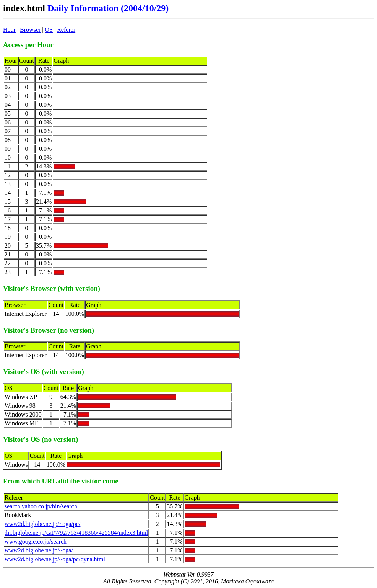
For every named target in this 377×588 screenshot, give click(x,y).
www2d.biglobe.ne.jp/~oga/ (39, 550)
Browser (30, 30)
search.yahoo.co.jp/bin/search (41, 506)
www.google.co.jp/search (36, 541)
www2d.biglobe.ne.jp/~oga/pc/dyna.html (55, 559)
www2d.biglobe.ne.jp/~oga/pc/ (42, 524)
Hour (9, 30)
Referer (66, 30)
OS (49, 30)
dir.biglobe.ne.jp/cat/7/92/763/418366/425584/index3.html (76, 533)
